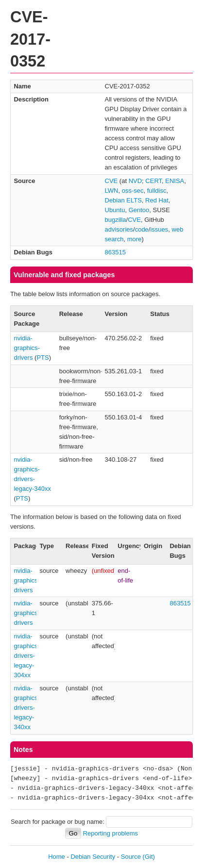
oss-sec (133, 191)
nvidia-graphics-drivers (26, 348)
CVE (111, 181)
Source (131, 857)
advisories (119, 229)
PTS (42, 358)
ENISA (175, 181)
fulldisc (157, 191)
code (142, 229)
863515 (115, 252)
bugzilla (116, 220)
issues (159, 229)
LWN (112, 191)
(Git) (149, 857)
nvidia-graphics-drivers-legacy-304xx (26, 656)
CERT (153, 181)
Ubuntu (115, 210)
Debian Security (93, 857)
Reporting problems (110, 833)
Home (57, 857)
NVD (135, 181)
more (135, 239)
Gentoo (139, 210)
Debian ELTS (123, 200)
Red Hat (157, 200)
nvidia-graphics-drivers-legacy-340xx (26, 708)
